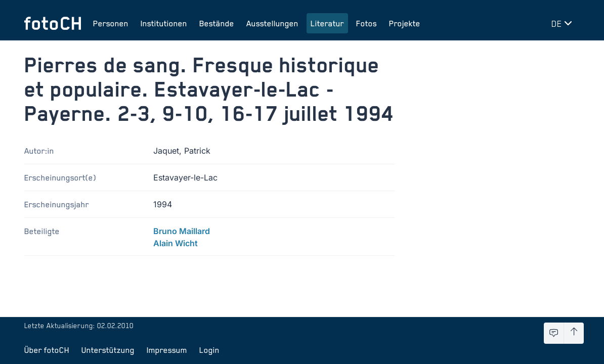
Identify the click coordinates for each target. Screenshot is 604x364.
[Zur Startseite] (53, 23)
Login (209, 350)
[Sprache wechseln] (564, 23)
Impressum (167, 350)
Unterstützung (108, 350)
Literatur (327, 23)
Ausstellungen (272, 23)
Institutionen (164, 23)
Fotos (366, 23)
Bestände (217, 23)
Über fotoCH (47, 350)
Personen (111, 23)
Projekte (405, 23)
